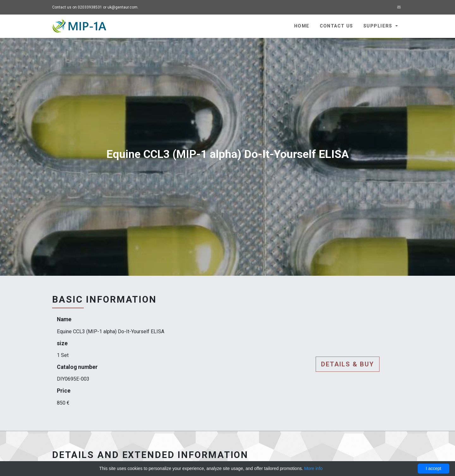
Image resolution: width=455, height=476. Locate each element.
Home (302, 26)
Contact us (337, 26)
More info (313, 468)
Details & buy (348, 364)
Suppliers (379, 26)
